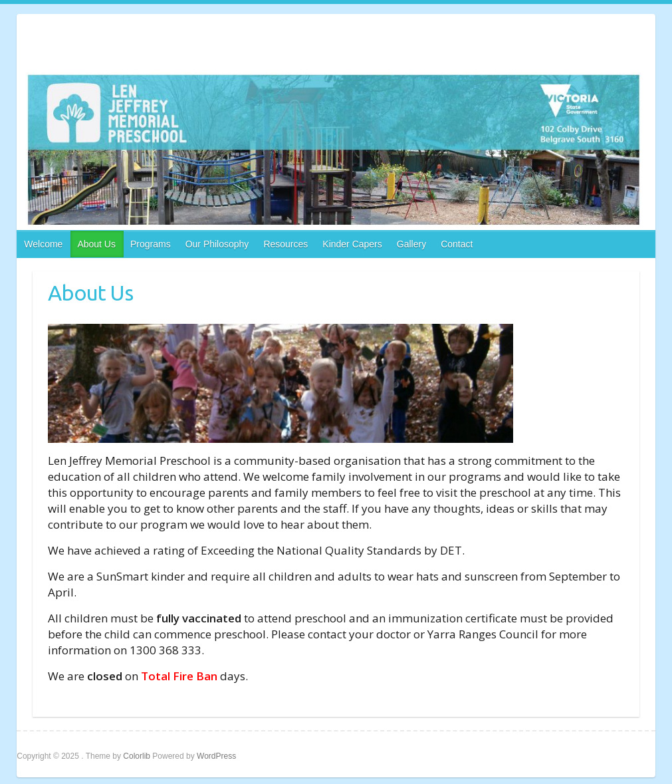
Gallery (411, 244)
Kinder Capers (352, 244)
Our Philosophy (217, 244)
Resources (285, 244)
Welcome (43, 244)
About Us (96, 244)
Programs (151, 244)
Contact (457, 244)
